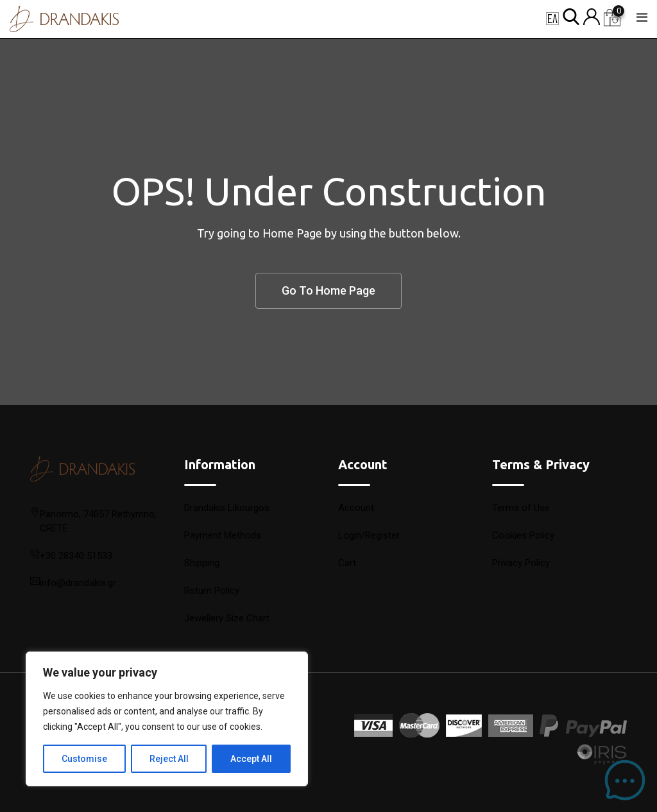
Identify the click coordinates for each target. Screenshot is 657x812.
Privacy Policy (521, 563)
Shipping (202, 563)
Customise (84, 759)
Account (356, 508)
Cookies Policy (523, 535)
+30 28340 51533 (76, 556)
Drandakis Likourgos (227, 508)
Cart (347, 563)
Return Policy (212, 591)
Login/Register (369, 535)
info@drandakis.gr (78, 583)
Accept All (251, 759)
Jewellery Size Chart (227, 618)
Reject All (169, 759)
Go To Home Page (328, 290)
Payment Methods (223, 535)
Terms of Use (521, 508)
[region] (167, 719)
